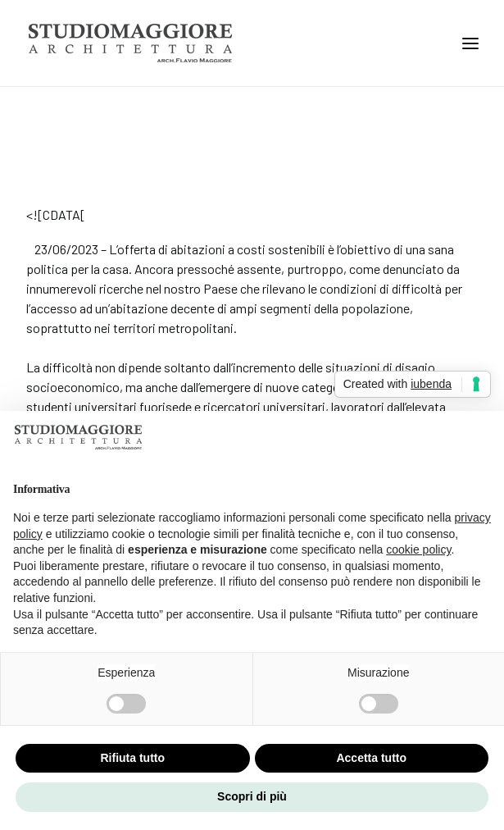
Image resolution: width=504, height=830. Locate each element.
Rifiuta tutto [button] (132, 758)
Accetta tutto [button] (371, 758)
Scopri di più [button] (252, 796)
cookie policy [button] (418, 550)
